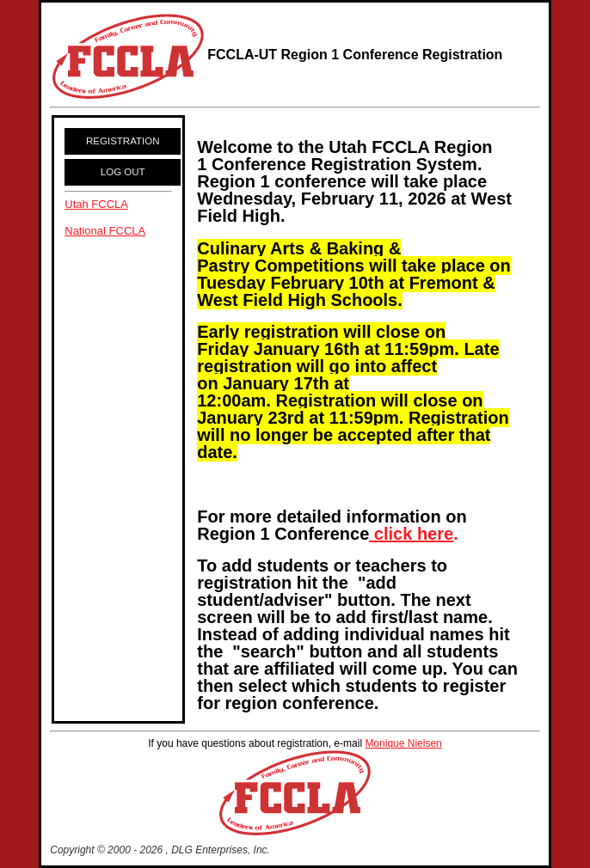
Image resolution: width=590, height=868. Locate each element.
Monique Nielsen (403, 743)
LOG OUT (123, 172)
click (393, 534)
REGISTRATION (123, 141)
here (435, 534)
